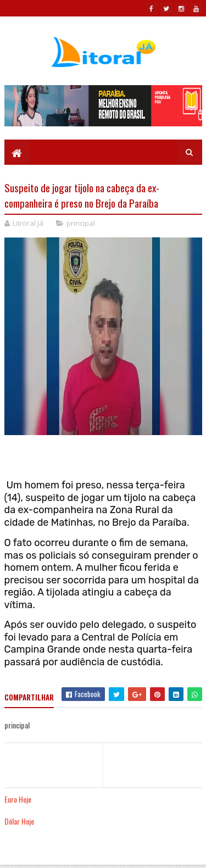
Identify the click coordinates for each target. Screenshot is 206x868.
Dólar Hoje (19, 821)
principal (81, 223)
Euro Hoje (18, 799)
